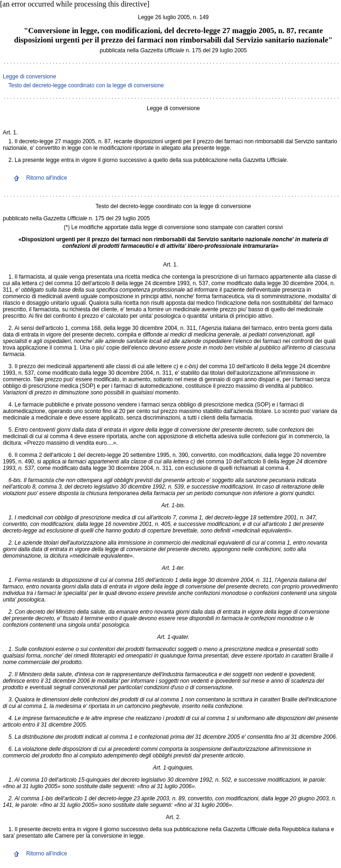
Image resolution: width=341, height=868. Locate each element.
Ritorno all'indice (47, 178)
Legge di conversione (29, 77)
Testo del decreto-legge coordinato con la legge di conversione (86, 85)
